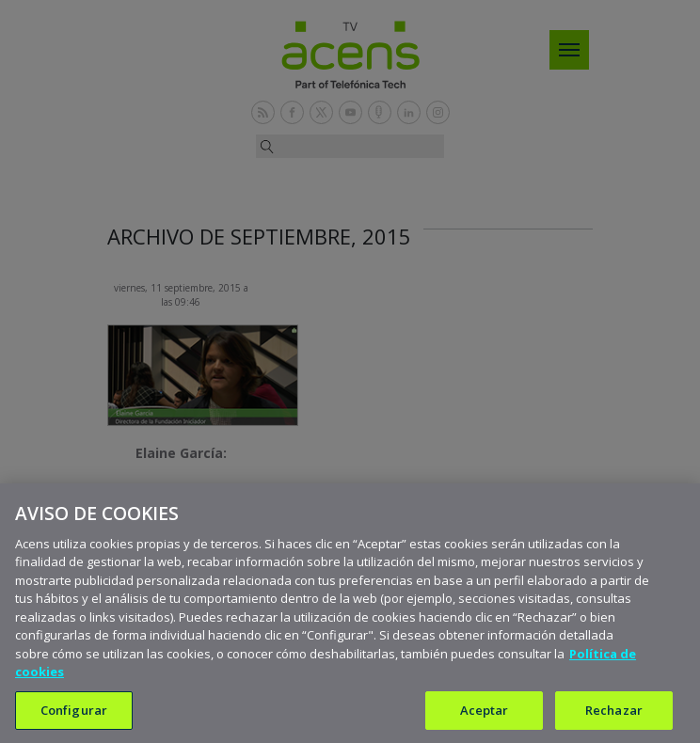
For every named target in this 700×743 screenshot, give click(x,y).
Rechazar (614, 718)
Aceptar (485, 718)
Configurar (74, 718)
